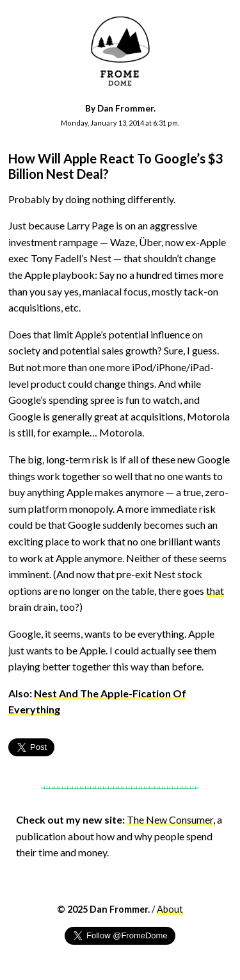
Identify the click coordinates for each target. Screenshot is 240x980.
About (170, 909)
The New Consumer (170, 819)
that (215, 591)
